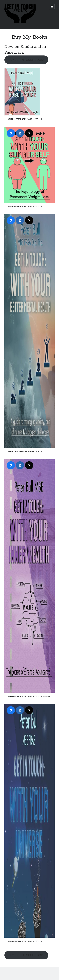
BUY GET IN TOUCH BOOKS (26, 60)
